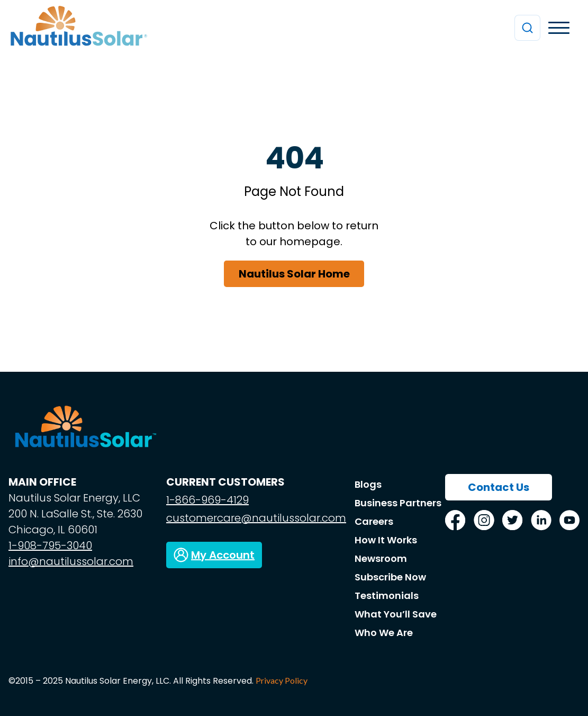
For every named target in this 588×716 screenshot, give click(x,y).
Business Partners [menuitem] (398, 503)
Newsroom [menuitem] (381, 558)
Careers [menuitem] (374, 521)
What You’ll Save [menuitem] (396, 614)
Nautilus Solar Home (294, 274)
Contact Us (499, 487)
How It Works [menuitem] (386, 540)
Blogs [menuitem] (368, 484)
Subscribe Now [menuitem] (390, 577)
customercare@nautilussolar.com (256, 518)
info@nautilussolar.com (71, 561)
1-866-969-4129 (207, 500)
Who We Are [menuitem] (384, 633)
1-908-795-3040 (50, 545)
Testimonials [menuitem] (387, 596)
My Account (223, 555)
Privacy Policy (282, 680)
